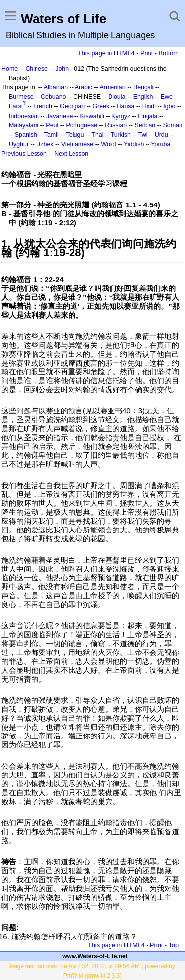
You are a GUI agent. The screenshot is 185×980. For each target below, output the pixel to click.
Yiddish (134, 144)
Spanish (26, 135)
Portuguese (81, 125)
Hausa (126, 106)
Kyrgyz (121, 116)
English (143, 97)
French (43, 106)
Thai (97, 135)
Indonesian (24, 116)
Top (173, 945)
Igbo (169, 106)
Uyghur (19, 144)
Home (10, 69)
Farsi (16, 106)
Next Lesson (71, 154)
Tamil (52, 135)
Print (147, 53)
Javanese (59, 116)
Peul (52, 125)
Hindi (149, 106)
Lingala (148, 116)
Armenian (112, 87)
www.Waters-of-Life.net (95, 956)
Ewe (167, 97)
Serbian (145, 125)
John (62, 69)
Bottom (169, 53)
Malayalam (24, 125)
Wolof (109, 144)
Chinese (37, 69)
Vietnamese (77, 144)
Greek (101, 106)
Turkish (121, 135)
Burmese (21, 97)
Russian (116, 125)
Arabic (84, 87)
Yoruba (161, 144)
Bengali (144, 87)
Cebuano (54, 97)
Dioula (117, 97)
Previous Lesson (24, 154)
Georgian (72, 106)
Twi (143, 135)
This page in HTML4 (106, 53)
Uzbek (45, 144)
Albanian (56, 87)
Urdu (162, 135)
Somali (173, 125)
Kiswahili (92, 116)
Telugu (75, 135)
